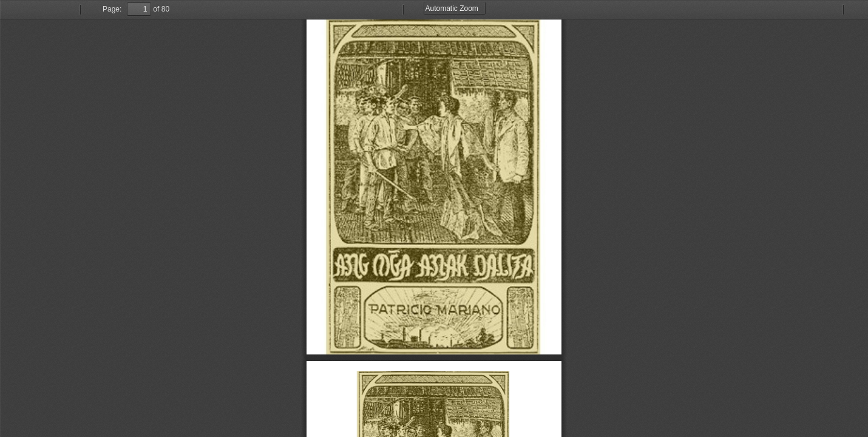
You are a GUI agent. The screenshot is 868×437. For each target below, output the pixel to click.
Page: (112, 9)
